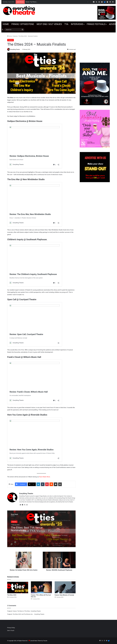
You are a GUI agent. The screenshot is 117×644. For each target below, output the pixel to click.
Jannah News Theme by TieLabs (39, 641)
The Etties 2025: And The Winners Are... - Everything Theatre (28, 614)
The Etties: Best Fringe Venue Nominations (28, 529)
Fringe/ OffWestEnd (23, 24)
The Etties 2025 (12, 595)
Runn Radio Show (45, 477)
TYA (66, 24)
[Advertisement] (95, 47)
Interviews (77, 24)
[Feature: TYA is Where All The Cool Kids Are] (41, 587)
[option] (41, 529)
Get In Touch (11, 630)
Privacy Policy (11, 628)
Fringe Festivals (96, 24)
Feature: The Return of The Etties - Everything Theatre (27, 611)
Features (15, 36)
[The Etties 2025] (18, 587)
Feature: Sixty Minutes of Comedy (64, 595)
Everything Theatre (15, 49)
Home (6, 24)
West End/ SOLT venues (49, 24)
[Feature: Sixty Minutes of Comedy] (65, 587)
